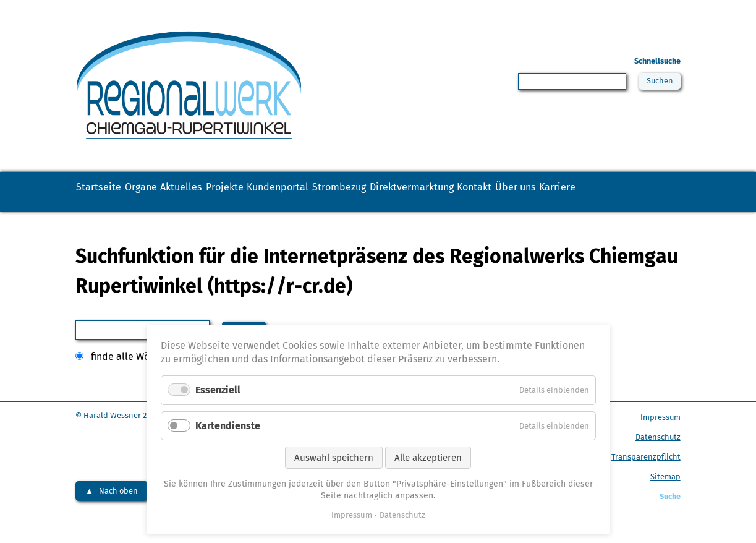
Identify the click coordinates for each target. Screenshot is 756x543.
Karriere (172, 213)
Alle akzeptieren (428, 458)
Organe (174, 192)
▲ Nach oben (112, 513)
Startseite (109, 192)
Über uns (108, 213)
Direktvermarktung (562, 192)
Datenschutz (658, 459)
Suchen (657, 83)
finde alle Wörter (129, 379)
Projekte (302, 192)
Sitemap (665, 499)
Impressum (660, 439)
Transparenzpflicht (646, 479)
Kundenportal (379, 192)
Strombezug (464, 192)
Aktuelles (236, 192)
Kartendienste (228, 426)
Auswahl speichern (334, 458)
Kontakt (649, 192)
